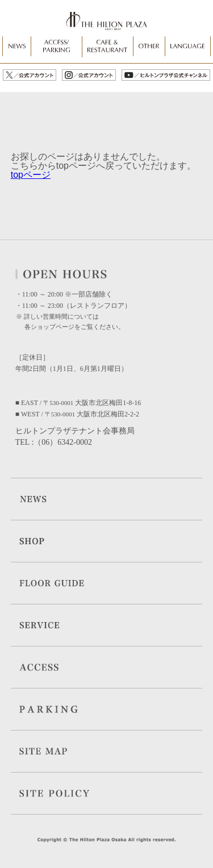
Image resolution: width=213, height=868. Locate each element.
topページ (31, 175)
